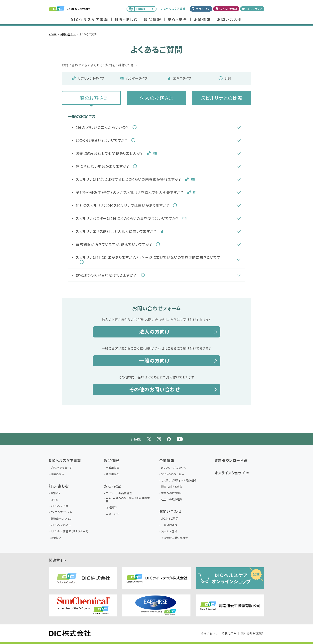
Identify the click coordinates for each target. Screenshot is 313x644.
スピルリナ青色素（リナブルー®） (70, 531)
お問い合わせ (230, 20)
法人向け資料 (226, 9)
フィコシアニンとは (62, 512)
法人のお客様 (169, 531)
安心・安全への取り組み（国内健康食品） (128, 500)
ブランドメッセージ (61, 468)
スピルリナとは (59, 506)
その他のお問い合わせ (155, 389)
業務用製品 (113, 474)
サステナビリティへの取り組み (179, 481)
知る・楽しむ (126, 20)
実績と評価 (112, 514)
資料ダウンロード (229, 460)
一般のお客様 (169, 525)
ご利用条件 (229, 633)
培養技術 (56, 538)
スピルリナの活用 (61, 525)
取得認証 (111, 508)
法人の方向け (155, 331)
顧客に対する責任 (172, 487)
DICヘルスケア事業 (89, 20)
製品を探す (201, 9)
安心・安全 (178, 20)
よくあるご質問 (170, 519)
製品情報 (153, 20)
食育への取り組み (172, 493)
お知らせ (56, 493)
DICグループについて (174, 468)
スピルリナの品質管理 (119, 493)
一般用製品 (113, 468)
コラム (54, 500)
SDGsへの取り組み (173, 474)
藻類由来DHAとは (61, 519)
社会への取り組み (172, 500)
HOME (53, 34)
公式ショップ (252, 9)
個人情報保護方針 (253, 633)
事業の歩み (57, 474)
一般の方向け (155, 360)
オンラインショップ (230, 473)
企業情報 (202, 20)
